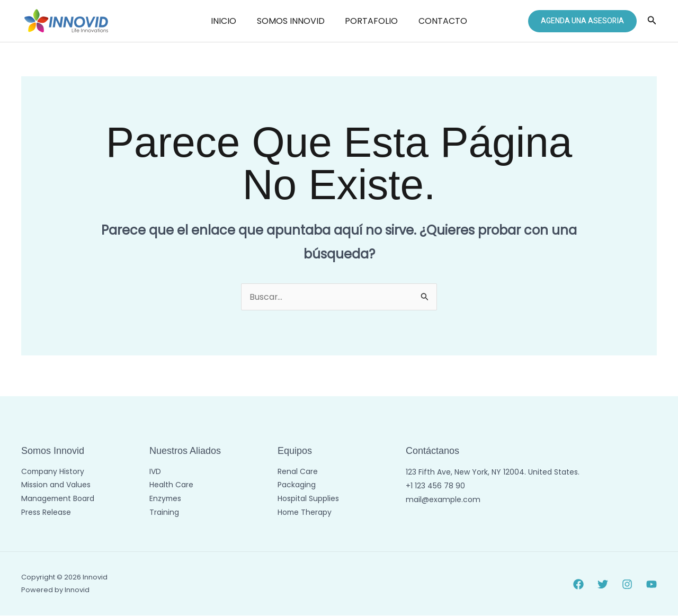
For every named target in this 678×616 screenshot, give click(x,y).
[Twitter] (603, 584)
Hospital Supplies (308, 499)
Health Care (171, 486)
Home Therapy (305, 513)
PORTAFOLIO (370, 21)
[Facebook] (578, 584)
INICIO (229, 21)
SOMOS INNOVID (292, 21)
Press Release (46, 513)
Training (164, 513)
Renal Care (298, 472)
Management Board (58, 499)
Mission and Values (56, 486)
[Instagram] (627, 584)
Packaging (297, 486)
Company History (53, 472)
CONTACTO (438, 21)
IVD (155, 472)
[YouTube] (652, 584)
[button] (582, 21)
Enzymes (166, 499)
